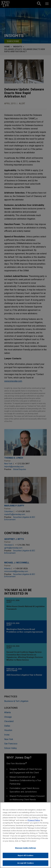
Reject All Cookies (25, 857)
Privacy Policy (34, 821)
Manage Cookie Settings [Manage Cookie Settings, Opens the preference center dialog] (25, 849)
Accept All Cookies (25, 864)
